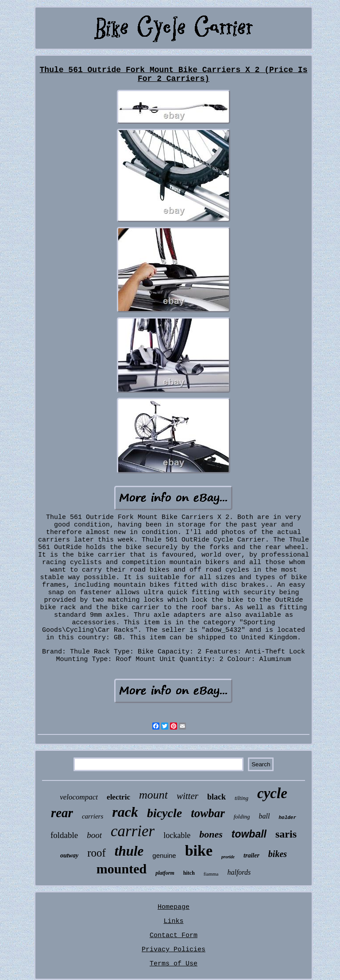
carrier (133, 831)
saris (286, 834)
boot (94, 835)
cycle (272, 793)
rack (125, 812)
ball (265, 816)
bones (211, 834)
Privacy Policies (174, 950)
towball (249, 834)
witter (187, 796)
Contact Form (174, 936)
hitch (189, 873)
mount (153, 795)
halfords (239, 872)
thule (129, 851)
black (216, 797)
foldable (64, 835)
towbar (208, 813)
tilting (241, 798)
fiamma (211, 874)
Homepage (174, 907)
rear (62, 813)
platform (165, 873)
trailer (251, 855)
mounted (122, 869)
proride (228, 857)
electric (118, 797)
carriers (93, 816)
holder (287, 818)
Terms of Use (174, 964)
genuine (164, 855)
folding (242, 817)
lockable (177, 835)
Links (173, 921)
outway (69, 855)
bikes (278, 854)
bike (199, 851)
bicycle (164, 813)
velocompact (79, 797)
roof (97, 853)
